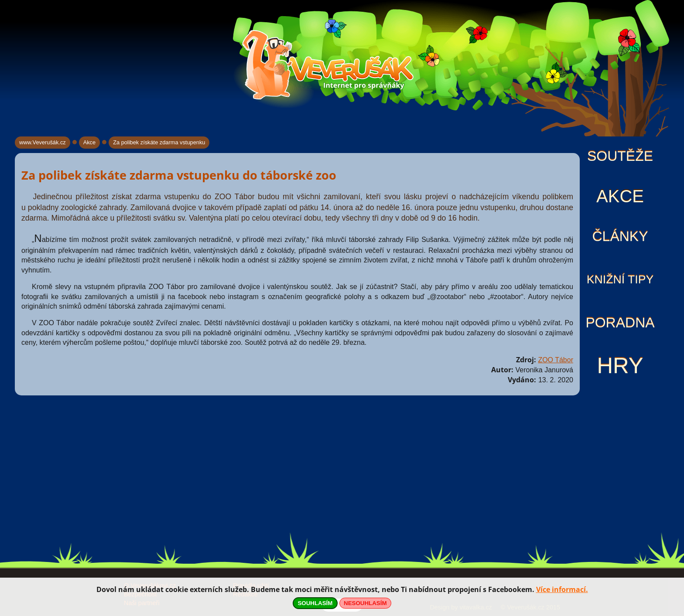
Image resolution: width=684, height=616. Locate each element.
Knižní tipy (620, 279)
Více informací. (562, 589)
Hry (620, 366)
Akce (620, 196)
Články (620, 236)
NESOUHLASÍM (365, 603)
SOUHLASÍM (315, 603)
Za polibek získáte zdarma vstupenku (159, 142)
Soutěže (620, 156)
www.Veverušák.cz (43, 142)
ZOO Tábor (556, 360)
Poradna (620, 323)
